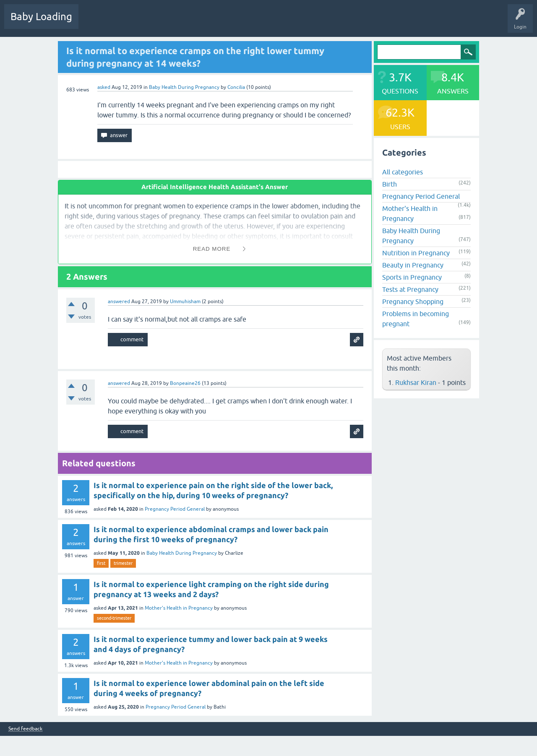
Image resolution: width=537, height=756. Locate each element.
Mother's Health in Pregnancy (179, 608)
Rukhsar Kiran (416, 382)
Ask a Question (259, 23)
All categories (403, 172)
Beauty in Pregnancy (413, 265)
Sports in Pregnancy (412, 277)
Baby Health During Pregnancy (184, 87)
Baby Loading (41, 17)
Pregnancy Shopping (413, 301)
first (101, 563)
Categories (194, 23)
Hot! (125, 23)
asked (104, 87)
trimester (123, 563)
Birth (390, 184)
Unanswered (158, 23)
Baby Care (297, 23)
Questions (96, 23)
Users (224, 23)
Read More (212, 249)
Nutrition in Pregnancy (416, 253)
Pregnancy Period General (175, 509)
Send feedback (25, 729)
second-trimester (114, 618)
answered (119, 301)
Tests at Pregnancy (410, 289)
